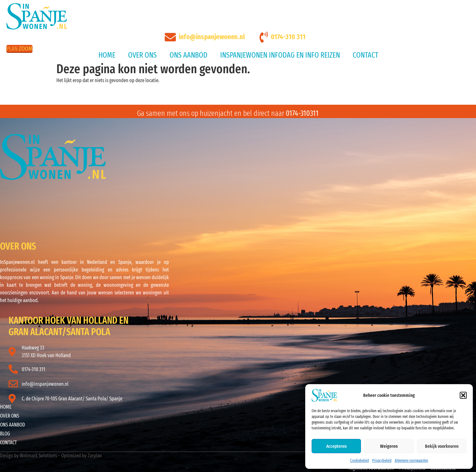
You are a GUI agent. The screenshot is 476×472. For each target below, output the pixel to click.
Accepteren (336, 446)
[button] (463, 395)
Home (107, 55)
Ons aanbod (188, 55)
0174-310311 (302, 113)
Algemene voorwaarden (411, 461)
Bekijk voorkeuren (442, 446)
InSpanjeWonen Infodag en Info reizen (280, 55)
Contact (365, 55)
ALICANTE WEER (100, 204)
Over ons (142, 55)
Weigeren (389, 446)
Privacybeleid (382, 461)
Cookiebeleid (360, 461)
